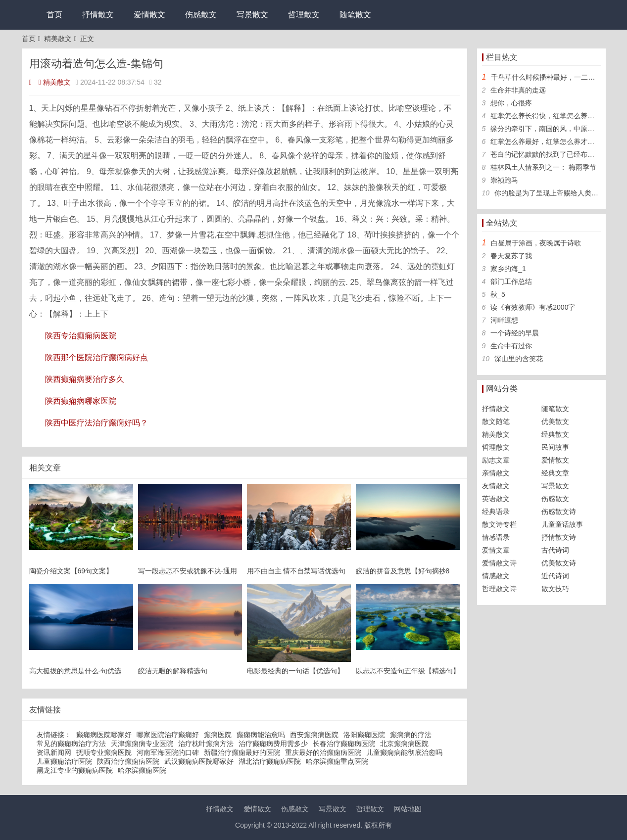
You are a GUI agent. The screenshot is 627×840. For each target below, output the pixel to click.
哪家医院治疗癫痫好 (168, 735)
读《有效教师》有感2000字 (533, 307)
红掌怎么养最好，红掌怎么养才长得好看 (553, 141)
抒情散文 (98, 15)
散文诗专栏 (499, 524)
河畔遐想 (504, 320)
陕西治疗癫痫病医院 (128, 761)
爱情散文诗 (499, 563)
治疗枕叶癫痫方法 (206, 744)
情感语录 (496, 537)
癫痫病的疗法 (411, 735)
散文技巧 (555, 589)
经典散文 (555, 434)
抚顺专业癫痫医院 (104, 752)
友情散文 (496, 486)
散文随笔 (496, 421)
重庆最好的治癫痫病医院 (323, 752)
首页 (54, 15)
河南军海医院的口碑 (168, 752)
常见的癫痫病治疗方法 (71, 744)
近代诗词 (555, 576)
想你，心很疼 (511, 103)
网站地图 (408, 809)
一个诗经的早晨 (515, 333)
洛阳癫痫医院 (364, 735)
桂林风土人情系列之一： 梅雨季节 (543, 167)
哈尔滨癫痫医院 (142, 770)
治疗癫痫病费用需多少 (273, 744)
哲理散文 (304, 15)
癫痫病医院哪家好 (104, 735)
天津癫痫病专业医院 (142, 744)
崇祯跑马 (504, 180)
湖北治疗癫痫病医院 (270, 761)
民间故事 (555, 447)
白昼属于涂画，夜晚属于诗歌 (536, 243)
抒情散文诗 (559, 537)
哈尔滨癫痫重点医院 (337, 761)
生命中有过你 (511, 346)
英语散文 (496, 499)
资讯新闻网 (54, 752)
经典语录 (496, 512)
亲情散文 (496, 473)
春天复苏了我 (511, 256)
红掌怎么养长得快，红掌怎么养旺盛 (546, 116)
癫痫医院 (218, 735)
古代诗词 (555, 550)
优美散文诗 (559, 563)
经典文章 (555, 473)
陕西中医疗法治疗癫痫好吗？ (96, 423)
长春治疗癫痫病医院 (344, 744)
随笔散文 (355, 15)
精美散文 (58, 39)
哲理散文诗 (499, 589)
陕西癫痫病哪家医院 (81, 401)
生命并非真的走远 (518, 90)
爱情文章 (496, 550)
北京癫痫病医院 (404, 744)
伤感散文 (201, 15)
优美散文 (555, 421)
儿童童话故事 (562, 524)
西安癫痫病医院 (314, 735)
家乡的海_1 (508, 269)
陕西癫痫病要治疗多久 (85, 379)
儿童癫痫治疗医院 (64, 761)
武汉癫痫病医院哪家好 (199, 761)
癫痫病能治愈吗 (261, 735)
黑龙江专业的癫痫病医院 (75, 770)
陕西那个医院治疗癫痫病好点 (96, 357)
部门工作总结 (511, 281)
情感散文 (496, 576)
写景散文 (252, 15)
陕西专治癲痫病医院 (81, 336)
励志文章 (496, 460)
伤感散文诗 (559, 512)
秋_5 (498, 294)
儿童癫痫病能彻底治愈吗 (404, 752)
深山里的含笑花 (519, 359)
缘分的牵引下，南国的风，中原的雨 (546, 129)
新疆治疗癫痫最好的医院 (242, 752)
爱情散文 (149, 15)
